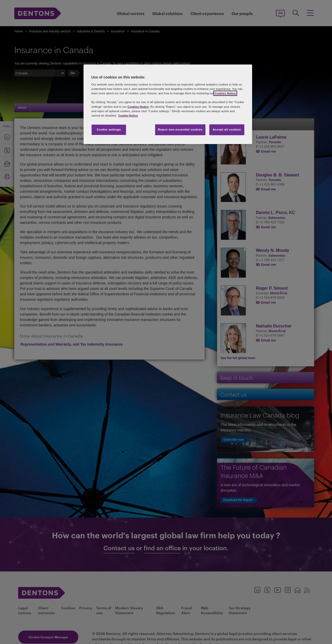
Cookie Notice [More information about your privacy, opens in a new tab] (128, 116)
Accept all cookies (227, 130)
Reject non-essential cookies (180, 130)
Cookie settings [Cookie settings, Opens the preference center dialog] (109, 130)
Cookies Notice (225, 93)
